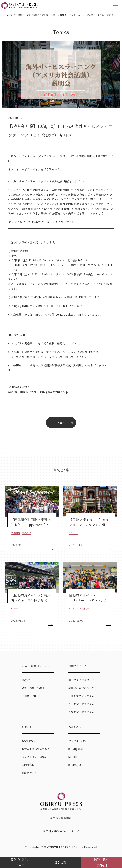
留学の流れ (61, 862)
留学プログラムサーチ (20, 862)
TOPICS (17, 15)
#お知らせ (26, 533)
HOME (7, 15)
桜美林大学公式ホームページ (61, 831)
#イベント (74, 533)
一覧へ (61, 423)
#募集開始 (15, 533)
